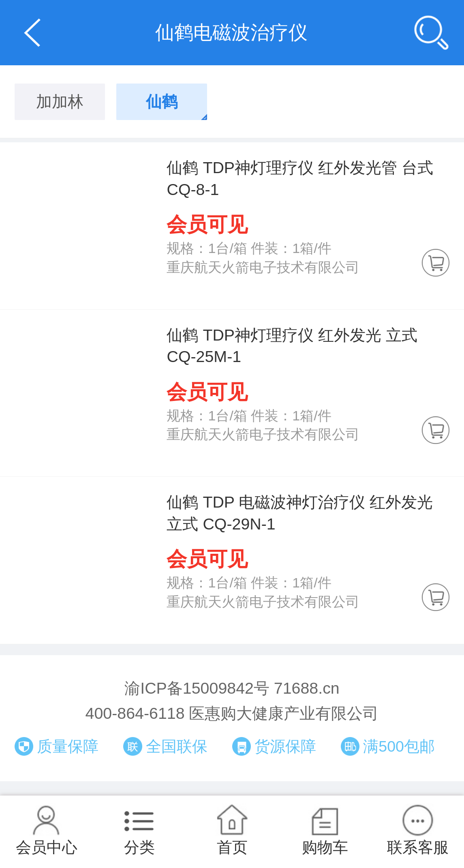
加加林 (60, 101)
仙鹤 (162, 101)
